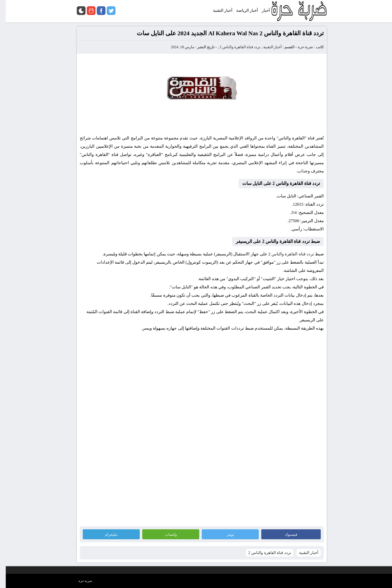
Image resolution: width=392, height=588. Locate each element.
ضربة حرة (299, 47)
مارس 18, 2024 (177, 47)
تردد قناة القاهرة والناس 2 (234, 47)
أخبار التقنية (267, 47)
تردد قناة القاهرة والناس (287, 254)
